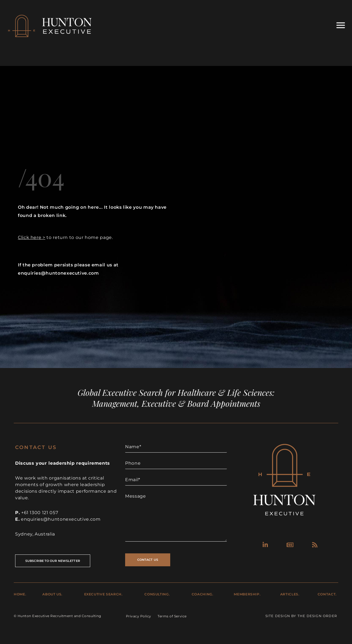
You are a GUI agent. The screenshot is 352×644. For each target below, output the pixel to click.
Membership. (247, 594)
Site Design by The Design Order (301, 616)
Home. (20, 594)
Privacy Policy (139, 616)
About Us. (52, 594)
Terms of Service (172, 616)
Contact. (327, 594)
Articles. (290, 594)
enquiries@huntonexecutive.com (61, 519)
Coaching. (203, 594)
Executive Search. (103, 594)
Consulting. (157, 594)
